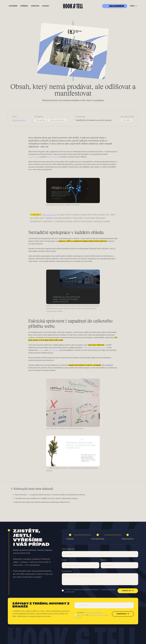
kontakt (46, 6)
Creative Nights (53, 157)
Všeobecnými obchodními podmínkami (85, 589)
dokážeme (13, 6)
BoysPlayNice (33, 157)
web (29, 495)
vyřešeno (24, 6)
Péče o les (103, 348)
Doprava (41, 350)
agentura (35, 6)
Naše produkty (54, 350)
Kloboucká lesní (49, 215)
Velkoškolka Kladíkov (90, 348)
